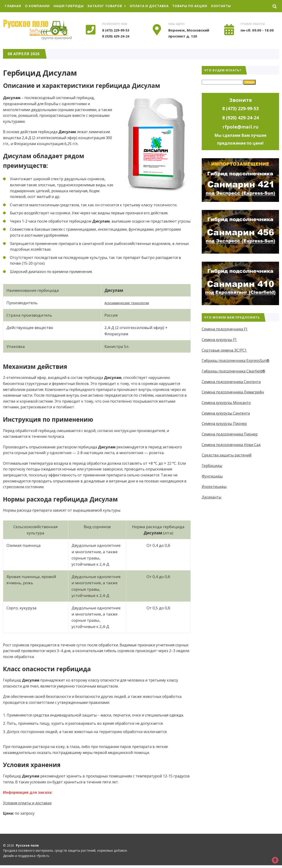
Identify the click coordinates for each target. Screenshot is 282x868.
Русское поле (37, 30)
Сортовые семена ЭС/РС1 (225, 350)
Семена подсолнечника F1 (225, 329)
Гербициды (212, 465)
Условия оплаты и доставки (28, 803)
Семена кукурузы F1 (220, 340)
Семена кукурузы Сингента (226, 413)
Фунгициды (212, 476)
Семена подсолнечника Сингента (232, 382)
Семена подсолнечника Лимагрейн (234, 392)
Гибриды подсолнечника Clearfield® (234, 371)
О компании (39, 6)
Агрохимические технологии (133, 303)
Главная (14, 6)
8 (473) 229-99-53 (117, 30)
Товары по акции (197, 6)
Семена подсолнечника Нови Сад (232, 444)
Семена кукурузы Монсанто (227, 403)
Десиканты (212, 497)
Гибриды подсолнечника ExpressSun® (236, 361)
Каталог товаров (110, 6)
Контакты (230, 6)
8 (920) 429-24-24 (117, 36)
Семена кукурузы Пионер (225, 424)
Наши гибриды (71, 6)
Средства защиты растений (227, 455)
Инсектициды (214, 487)
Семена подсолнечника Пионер (230, 434)
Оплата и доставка (155, 6)
